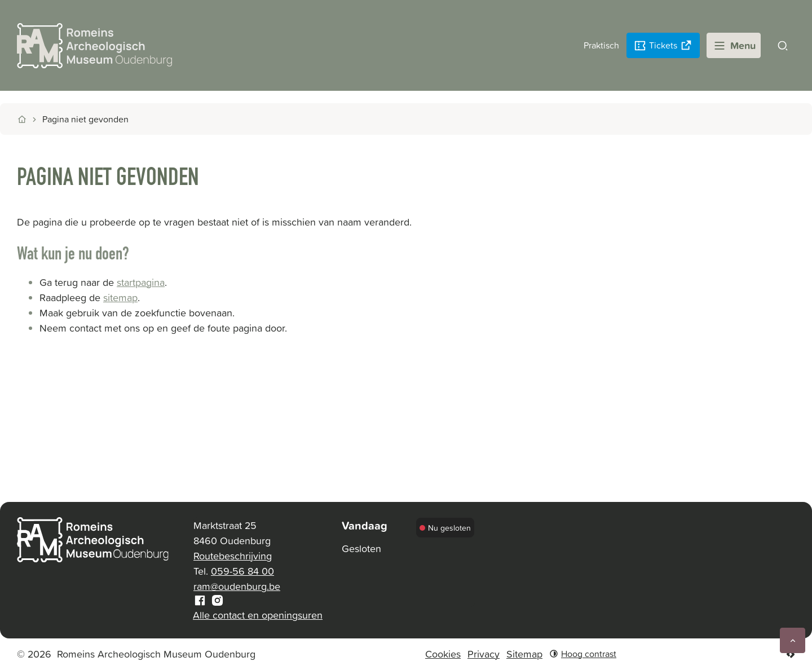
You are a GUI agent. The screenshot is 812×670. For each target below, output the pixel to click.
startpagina (141, 282)
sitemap (120, 297)
